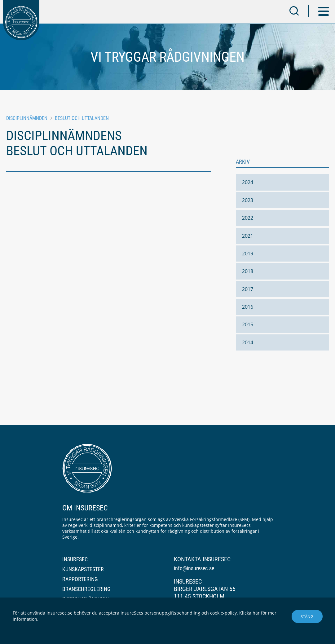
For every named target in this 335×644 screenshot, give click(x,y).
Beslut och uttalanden (82, 118)
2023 (248, 200)
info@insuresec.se (194, 568)
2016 (248, 307)
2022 (248, 218)
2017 (248, 289)
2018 (248, 271)
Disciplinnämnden (27, 118)
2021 (248, 236)
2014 (248, 342)
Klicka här (249, 613)
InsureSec (75, 559)
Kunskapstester (83, 569)
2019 (248, 254)
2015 (248, 324)
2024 (248, 182)
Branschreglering (86, 589)
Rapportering (80, 579)
